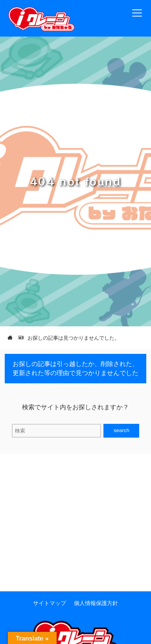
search (122, 430)
